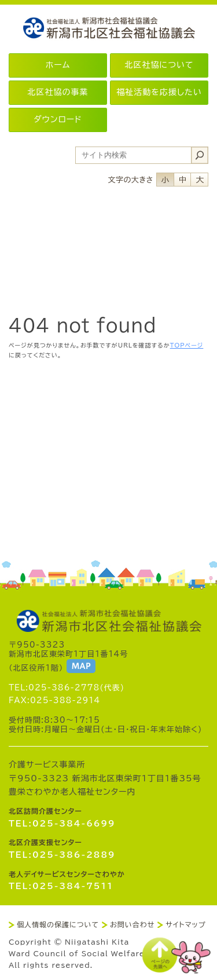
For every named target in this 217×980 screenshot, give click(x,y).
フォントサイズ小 (165, 180)
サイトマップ (185, 924)
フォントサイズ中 (182, 180)
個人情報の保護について (58, 924)
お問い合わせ (132, 924)
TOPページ (187, 345)
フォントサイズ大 (200, 180)
